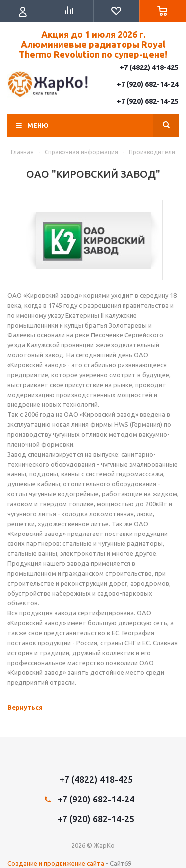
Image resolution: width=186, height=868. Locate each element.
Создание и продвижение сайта (56, 863)
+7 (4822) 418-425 (149, 67)
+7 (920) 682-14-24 (148, 84)
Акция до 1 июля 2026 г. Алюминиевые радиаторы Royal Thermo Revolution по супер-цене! (93, 44)
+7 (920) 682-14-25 (148, 101)
